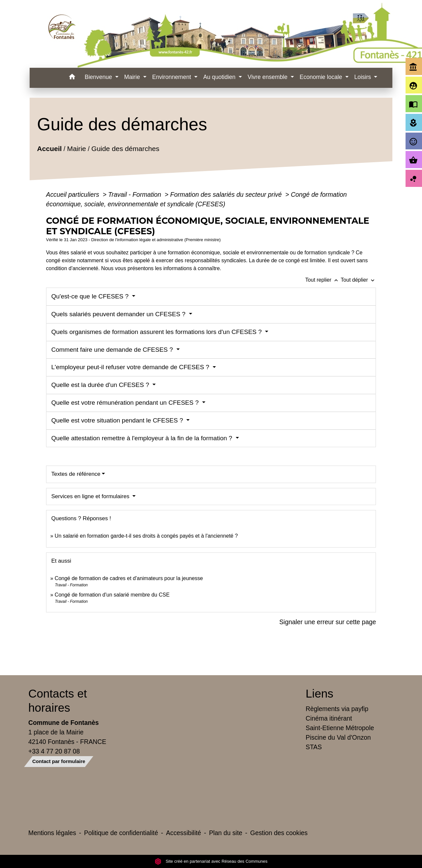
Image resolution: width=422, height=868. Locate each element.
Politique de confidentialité (121, 833)
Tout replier (323, 280)
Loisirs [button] (363, 77)
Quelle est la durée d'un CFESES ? (101, 385)
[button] (72, 78)
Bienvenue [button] (99, 77)
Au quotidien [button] (220, 77)
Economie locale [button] (322, 77)
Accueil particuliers (74, 194)
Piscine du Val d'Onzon (338, 737)
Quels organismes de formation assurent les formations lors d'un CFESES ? (158, 332)
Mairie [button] (133, 77)
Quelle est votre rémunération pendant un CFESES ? (126, 403)
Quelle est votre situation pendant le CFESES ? (118, 420)
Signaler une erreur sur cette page (328, 622)
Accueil (49, 149)
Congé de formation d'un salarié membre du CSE (112, 595)
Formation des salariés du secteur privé (227, 194)
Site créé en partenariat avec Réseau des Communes (211, 861)
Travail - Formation (136, 194)
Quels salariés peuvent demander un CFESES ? (119, 314)
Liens (320, 693)
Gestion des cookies (279, 833)
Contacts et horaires (58, 700)
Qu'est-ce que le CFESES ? (91, 296)
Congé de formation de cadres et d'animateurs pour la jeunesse (129, 578)
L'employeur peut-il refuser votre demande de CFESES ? (131, 367)
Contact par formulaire (59, 761)
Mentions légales (52, 833)
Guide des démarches (125, 149)
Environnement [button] (172, 77)
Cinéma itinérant (329, 718)
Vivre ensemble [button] (268, 77)
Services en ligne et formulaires (91, 496)
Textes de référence (76, 474)
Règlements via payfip (337, 709)
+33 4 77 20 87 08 (54, 751)
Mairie (77, 149)
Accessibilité (184, 833)
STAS (314, 747)
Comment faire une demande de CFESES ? (113, 350)
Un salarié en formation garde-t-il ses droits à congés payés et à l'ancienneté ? (146, 536)
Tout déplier (358, 280)
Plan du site (226, 833)
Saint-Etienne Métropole (340, 728)
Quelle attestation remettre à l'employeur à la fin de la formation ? (143, 438)
